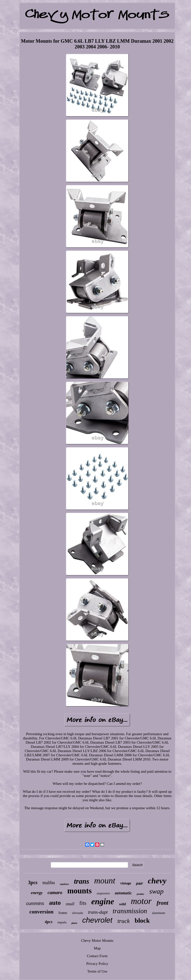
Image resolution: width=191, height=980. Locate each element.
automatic (123, 893)
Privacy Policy (97, 964)
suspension (103, 893)
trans (81, 881)
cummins (35, 904)
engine (103, 902)
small (70, 904)
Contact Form (97, 956)
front (163, 903)
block (142, 921)
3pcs (33, 882)
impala (62, 922)
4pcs (49, 922)
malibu (49, 883)
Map (97, 948)
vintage (126, 883)
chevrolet (97, 920)
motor (141, 901)
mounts (79, 891)
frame (63, 913)
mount (105, 881)
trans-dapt (98, 912)
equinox (65, 884)
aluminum (159, 913)
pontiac (141, 894)
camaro (55, 892)
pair (140, 883)
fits (83, 903)
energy (37, 893)
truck (123, 921)
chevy (157, 881)
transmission (130, 911)
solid (122, 904)
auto (55, 903)
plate (74, 923)
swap (156, 891)
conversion (41, 912)
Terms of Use (97, 971)
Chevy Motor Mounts (97, 941)
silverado (78, 913)
